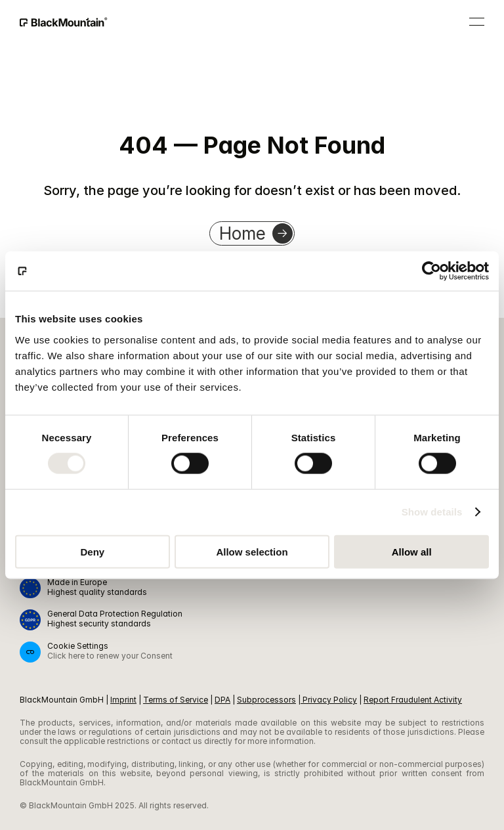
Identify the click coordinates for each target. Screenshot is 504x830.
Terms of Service (176, 700)
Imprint (123, 700)
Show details (432, 512)
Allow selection (252, 551)
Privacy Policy (330, 700)
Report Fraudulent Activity (413, 700)
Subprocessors (266, 700)
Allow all (412, 551)
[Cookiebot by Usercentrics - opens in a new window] (431, 271)
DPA (222, 700)
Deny (92, 551)
